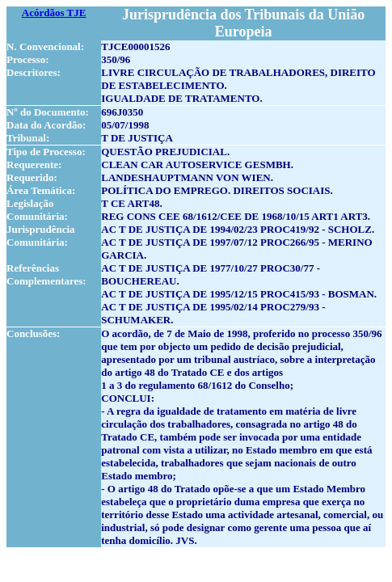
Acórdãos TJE (54, 13)
